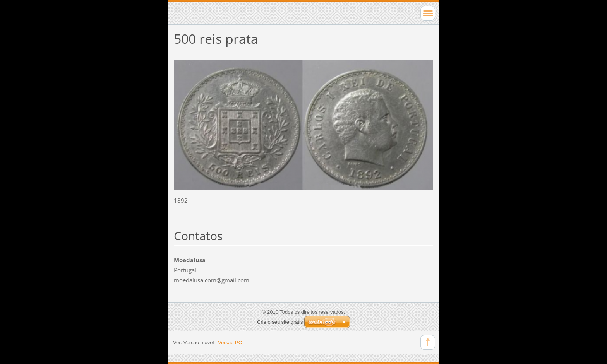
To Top (428, 342)
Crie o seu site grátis (280, 322)
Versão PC (230, 343)
